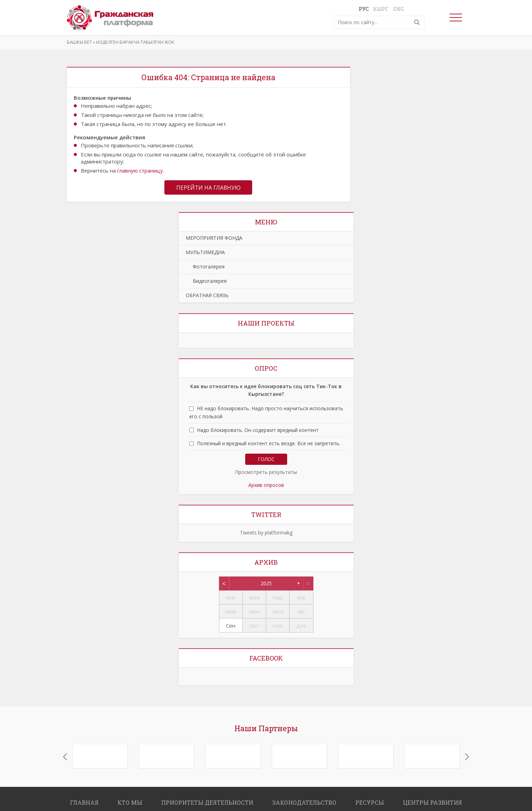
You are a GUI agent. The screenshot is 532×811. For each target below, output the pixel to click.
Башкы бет (79, 42)
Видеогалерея (206, 281)
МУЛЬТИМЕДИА (205, 253)
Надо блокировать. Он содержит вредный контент (258, 430)
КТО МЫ (130, 803)
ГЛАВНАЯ (84, 803)
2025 (266, 584)
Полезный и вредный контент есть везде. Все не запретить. (269, 444)
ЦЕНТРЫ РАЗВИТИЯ (432, 803)
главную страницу (140, 170)
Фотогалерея (205, 267)
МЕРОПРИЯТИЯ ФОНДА (214, 238)
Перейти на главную (208, 188)
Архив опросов (266, 485)
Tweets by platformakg (266, 533)
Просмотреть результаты (266, 472)
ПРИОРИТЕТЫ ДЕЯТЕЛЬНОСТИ (207, 803)
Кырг (381, 9)
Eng (398, 9)
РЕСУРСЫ (370, 803)
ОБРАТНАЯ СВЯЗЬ (207, 296)
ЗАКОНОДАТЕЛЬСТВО (304, 803)
